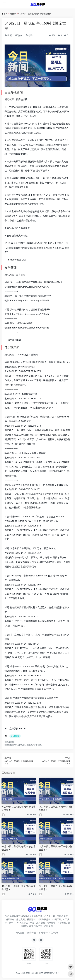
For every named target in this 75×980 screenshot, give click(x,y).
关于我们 (55, 933)
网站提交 (20, 933)
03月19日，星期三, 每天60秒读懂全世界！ (18, 848)
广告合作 (43, 933)
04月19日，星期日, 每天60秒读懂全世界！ (18, 888)
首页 (6, 14)
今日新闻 (13, 14)
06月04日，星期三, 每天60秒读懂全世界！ (56, 808)
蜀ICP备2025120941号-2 (49, 973)
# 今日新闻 (15, 736)
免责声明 (32, 933)
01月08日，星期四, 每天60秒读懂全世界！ (56, 848)
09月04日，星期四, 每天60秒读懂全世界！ (18, 808)
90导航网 (34, 973)
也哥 (29, 35)
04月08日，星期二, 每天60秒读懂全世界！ (56, 888)
